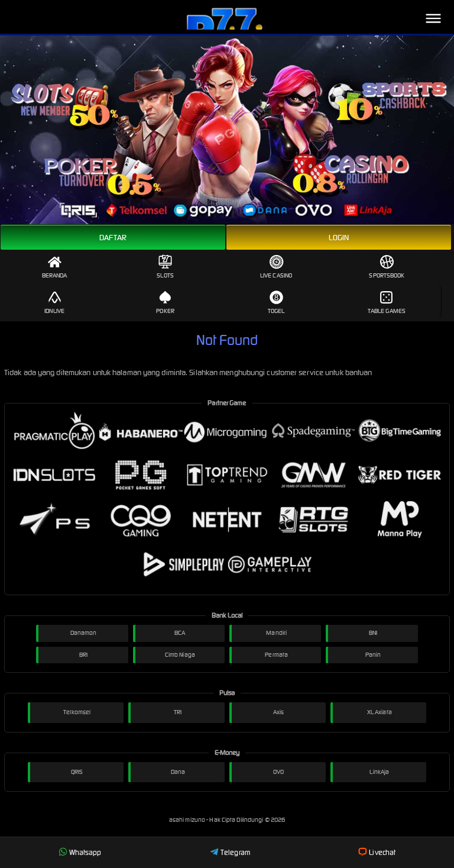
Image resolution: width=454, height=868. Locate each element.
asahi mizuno (188, 820)
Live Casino (276, 267)
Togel (276, 302)
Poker (165, 302)
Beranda (55, 267)
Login (339, 238)
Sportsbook (387, 267)
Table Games (387, 302)
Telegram (230, 852)
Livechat (377, 852)
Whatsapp (80, 852)
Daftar (113, 238)
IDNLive (54, 302)
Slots (165, 267)
